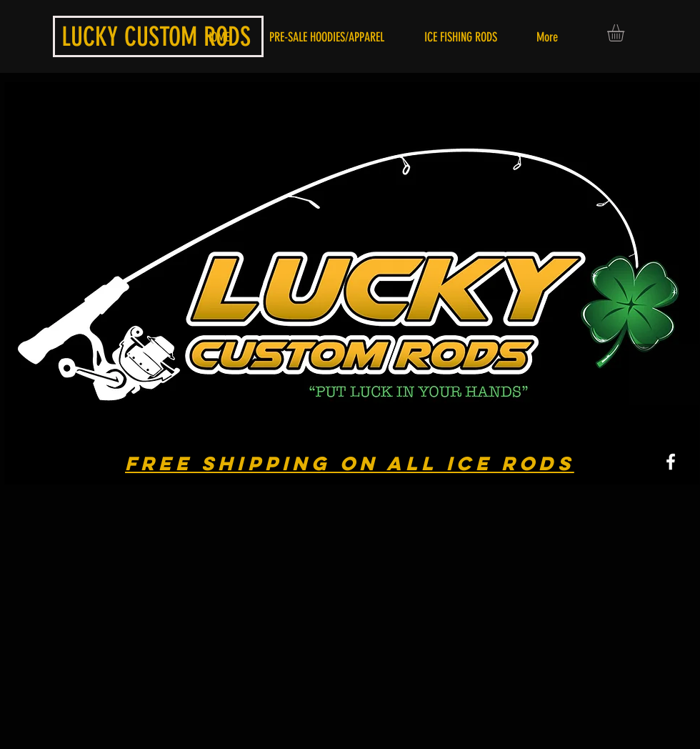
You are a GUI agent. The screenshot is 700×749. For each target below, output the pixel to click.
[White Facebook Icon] (671, 462)
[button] (626, 33)
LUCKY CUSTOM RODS (156, 36)
